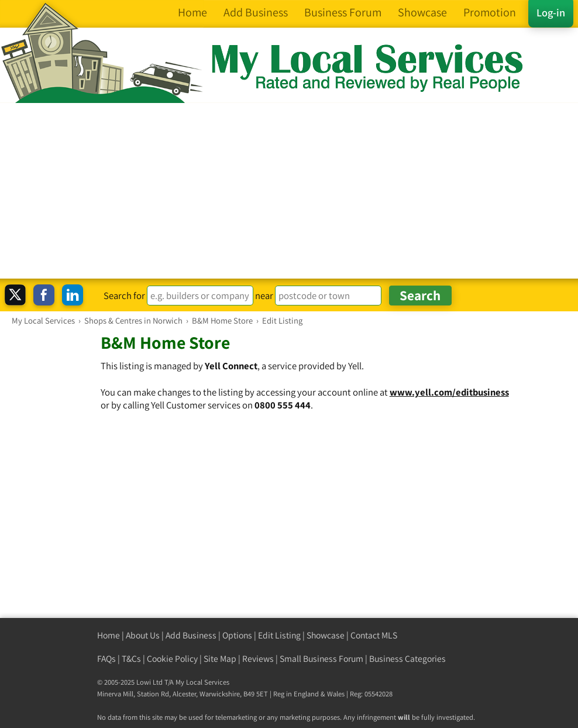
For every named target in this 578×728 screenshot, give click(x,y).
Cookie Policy (172, 659)
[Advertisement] (289, 191)
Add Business (191, 635)
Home (109, 635)
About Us (143, 635)
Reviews (258, 659)
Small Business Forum (321, 659)
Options (237, 635)
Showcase (326, 635)
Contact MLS (374, 635)
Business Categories (407, 659)
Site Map (220, 659)
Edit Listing (279, 635)
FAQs (106, 659)
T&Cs (131, 659)
